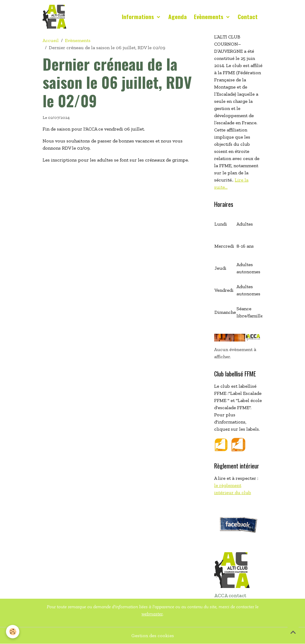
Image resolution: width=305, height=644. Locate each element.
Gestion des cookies (153, 636)
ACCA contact (230, 595)
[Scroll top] (293, 632)
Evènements (209, 17)
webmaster (152, 614)
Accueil (51, 40)
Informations (139, 17)
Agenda (178, 17)
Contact (248, 17)
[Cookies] (13, 632)
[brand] (56, 17)
